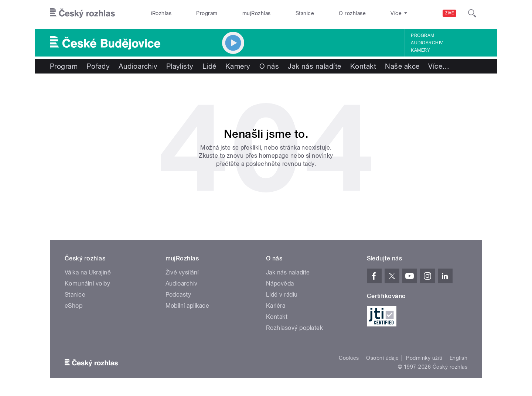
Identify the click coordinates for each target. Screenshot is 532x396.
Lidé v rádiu (282, 295)
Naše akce (402, 66)
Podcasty (178, 295)
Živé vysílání (182, 272)
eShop (74, 306)
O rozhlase (352, 13)
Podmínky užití (424, 358)
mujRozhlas (257, 13)
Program (207, 13)
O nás (269, 66)
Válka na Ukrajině (88, 272)
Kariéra (276, 306)
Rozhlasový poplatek (294, 328)
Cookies (349, 358)
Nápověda (280, 284)
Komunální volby (87, 284)
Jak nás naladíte (315, 66)
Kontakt (363, 66)
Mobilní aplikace (187, 306)
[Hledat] (472, 13)
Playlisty (180, 66)
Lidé (209, 66)
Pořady (98, 66)
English (458, 358)
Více (439, 66)
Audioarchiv (427, 43)
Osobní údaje (383, 358)
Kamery (420, 50)
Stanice (305, 13)
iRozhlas (161, 13)
